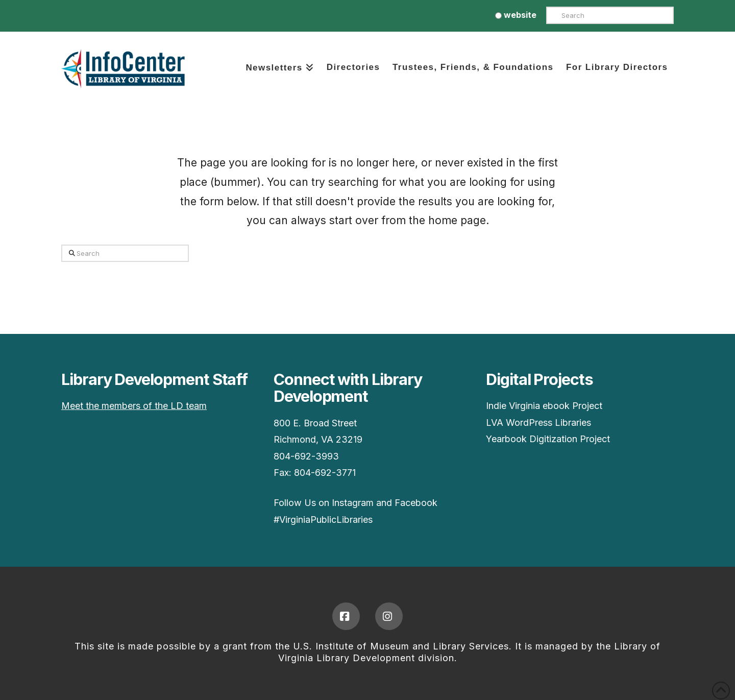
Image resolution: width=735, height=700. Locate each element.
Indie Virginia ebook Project (544, 406)
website (516, 15)
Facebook (416, 503)
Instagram (353, 503)
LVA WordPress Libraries (538, 423)
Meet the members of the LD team (134, 406)
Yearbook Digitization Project (548, 439)
